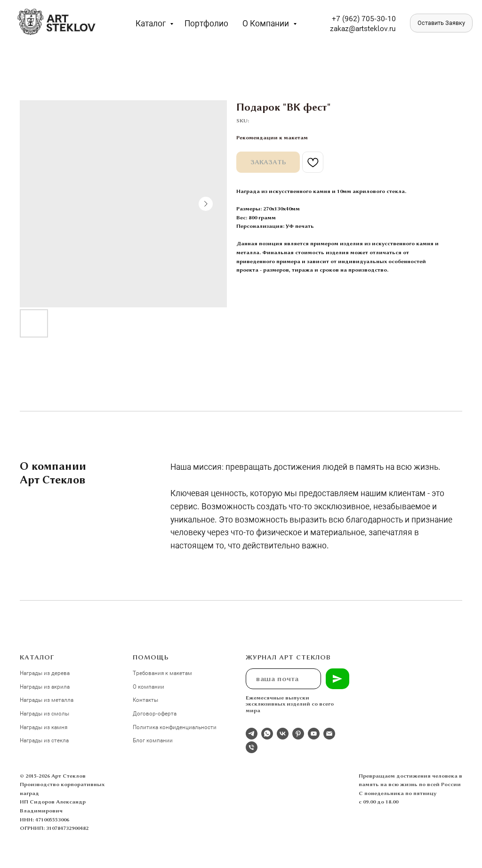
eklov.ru (383, 28)
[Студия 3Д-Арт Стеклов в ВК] (283, 734)
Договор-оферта (155, 713)
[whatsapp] (267, 734)
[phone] (252, 747)
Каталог (152, 23)
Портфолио (206, 23)
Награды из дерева (45, 673)
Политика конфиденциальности (175, 727)
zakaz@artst (350, 28)
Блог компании (153, 740)
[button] (441, 23)
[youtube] (314, 734)
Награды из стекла (44, 740)
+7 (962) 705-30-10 (364, 18)
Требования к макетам (162, 673)
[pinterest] (298, 734)
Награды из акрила (45, 686)
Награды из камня (44, 727)
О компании (267, 23)
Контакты (145, 699)
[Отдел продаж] (252, 734)
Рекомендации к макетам (272, 137)
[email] (329, 734)
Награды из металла (47, 699)
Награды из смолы (44, 713)
